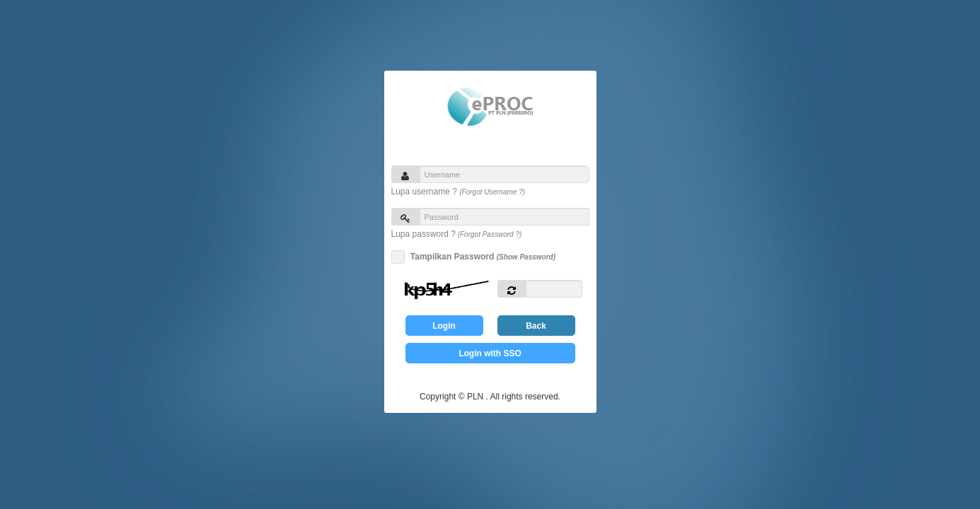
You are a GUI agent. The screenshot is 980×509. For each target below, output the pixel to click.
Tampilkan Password (481, 257)
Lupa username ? (459, 192)
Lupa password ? (457, 234)
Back (536, 326)
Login (444, 326)
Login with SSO (490, 353)
